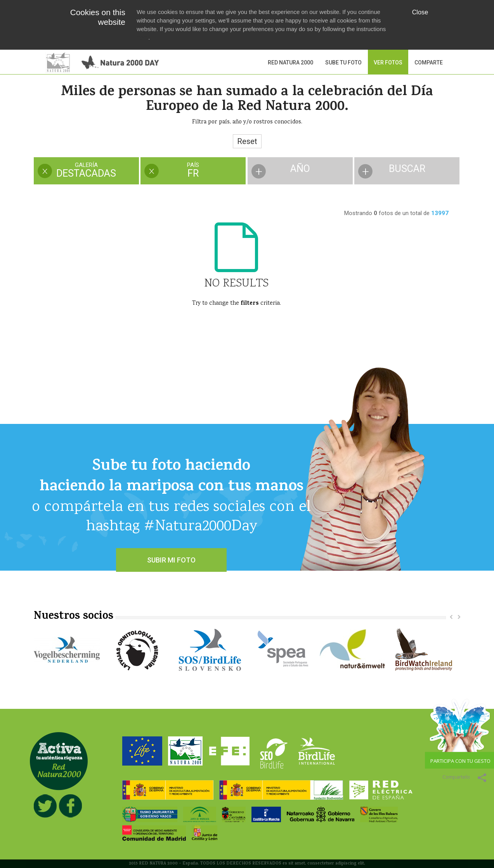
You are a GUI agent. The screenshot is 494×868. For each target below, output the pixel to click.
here (142, 37)
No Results (236, 284)
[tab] (86, 171)
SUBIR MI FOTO (171, 560)
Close (420, 12)
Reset (247, 141)
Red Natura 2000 (290, 62)
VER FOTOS (388, 62)
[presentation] (86, 171)
